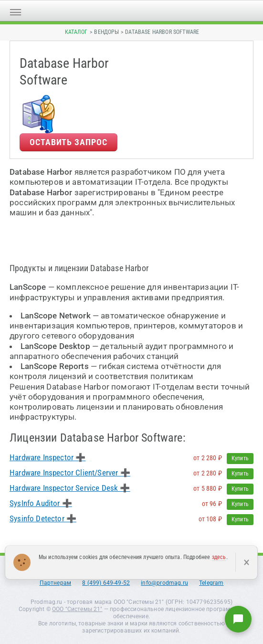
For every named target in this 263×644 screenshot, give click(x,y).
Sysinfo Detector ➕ (43, 518)
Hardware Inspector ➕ (47, 457)
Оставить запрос (68, 142)
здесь (219, 557)
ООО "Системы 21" (77, 609)
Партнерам (56, 583)
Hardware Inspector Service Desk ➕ (70, 488)
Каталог (76, 32)
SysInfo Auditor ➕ (41, 503)
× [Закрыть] (247, 562)
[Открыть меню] (16, 11)
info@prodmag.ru (164, 583)
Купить (240, 458)
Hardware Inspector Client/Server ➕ (70, 473)
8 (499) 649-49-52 (106, 583)
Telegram (211, 583)
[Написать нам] (238, 619)
